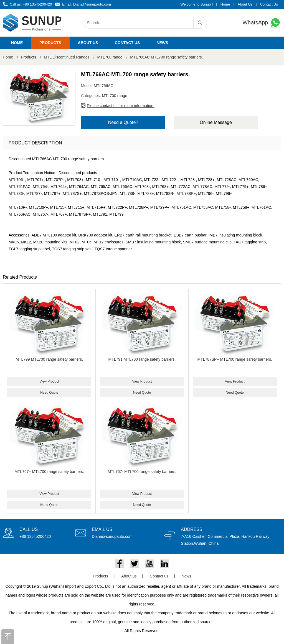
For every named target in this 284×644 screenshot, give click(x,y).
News (162, 43)
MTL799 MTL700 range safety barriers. (49, 359)
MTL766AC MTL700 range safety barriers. (166, 57)
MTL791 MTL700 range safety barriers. (142, 359)
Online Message (216, 122)
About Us (245, 4)
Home (225, 4)
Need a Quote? (123, 122)
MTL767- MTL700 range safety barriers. (142, 472)
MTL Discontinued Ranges (67, 57)
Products (50, 43)
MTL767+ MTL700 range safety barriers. (49, 472)
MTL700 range (110, 57)
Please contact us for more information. (121, 106)
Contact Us (269, 4)
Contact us (127, 43)
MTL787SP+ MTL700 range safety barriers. (235, 359)
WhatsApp (262, 23)
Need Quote (49, 393)
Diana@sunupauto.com (92, 4)
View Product (49, 381)
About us (88, 43)
